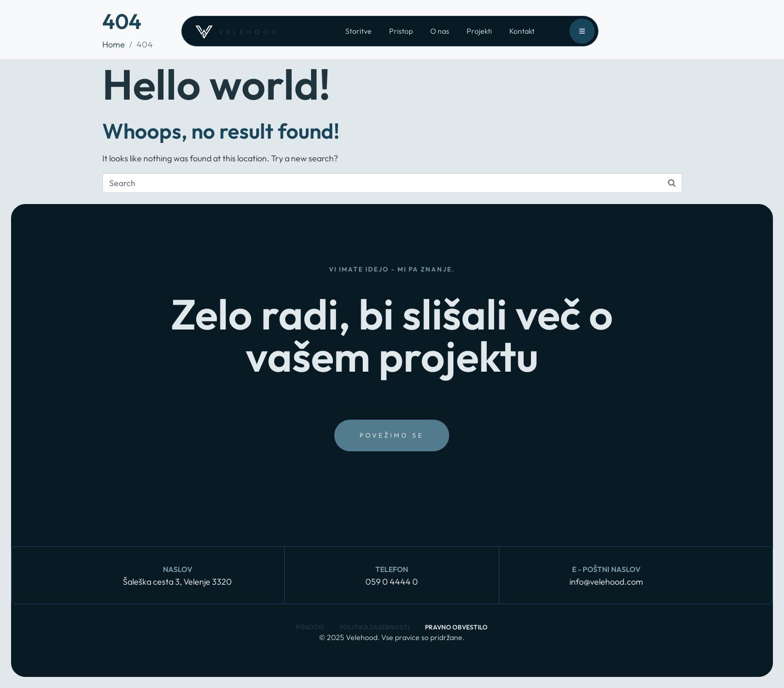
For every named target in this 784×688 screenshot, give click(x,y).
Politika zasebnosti (374, 627)
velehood (249, 32)
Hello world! (216, 84)
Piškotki (310, 627)
